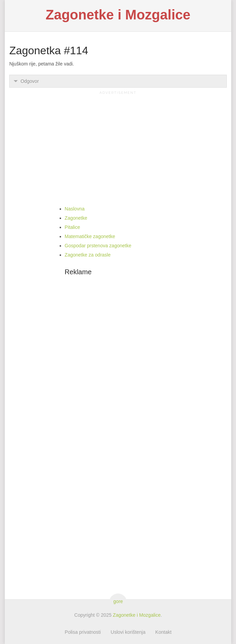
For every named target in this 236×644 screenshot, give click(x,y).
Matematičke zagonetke (90, 236)
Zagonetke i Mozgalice (118, 15)
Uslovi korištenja (128, 632)
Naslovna (75, 209)
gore (118, 601)
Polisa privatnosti (83, 632)
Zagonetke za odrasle (88, 255)
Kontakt (163, 632)
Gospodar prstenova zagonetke (98, 246)
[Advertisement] (118, 144)
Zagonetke (76, 218)
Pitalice (72, 227)
